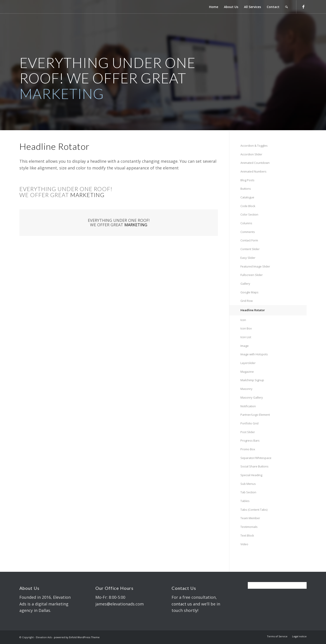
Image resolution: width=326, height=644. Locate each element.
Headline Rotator (253, 310)
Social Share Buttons (254, 466)
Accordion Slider (251, 154)
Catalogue (247, 197)
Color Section (249, 214)
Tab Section (248, 492)
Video (244, 544)
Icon (243, 320)
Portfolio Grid (249, 423)
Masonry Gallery (252, 397)
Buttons (246, 189)
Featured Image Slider (255, 266)
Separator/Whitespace (256, 458)
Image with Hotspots (254, 354)
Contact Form (249, 240)
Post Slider (248, 432)
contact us (182, 604)
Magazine (247, 372)
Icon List (246, 337)
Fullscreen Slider (252, 275)
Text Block (247, 535)
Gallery (245, 284)
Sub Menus (248, 484)
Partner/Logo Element (255, 415)
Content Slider (250, 249)
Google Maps (249, 292)
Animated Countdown (255, 163)
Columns (246, 223)
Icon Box (246, 328)
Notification (248, 406)
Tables (245, 501)
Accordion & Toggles (254, 146)
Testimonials (249, 527)
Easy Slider (248, 258)
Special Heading (251, 475)
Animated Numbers (253, 171)
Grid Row (247, 301)
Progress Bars (250, 440)
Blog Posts (247, 180)
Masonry (246, 389)
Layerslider (248, 363)
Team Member (250, 518)
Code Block (248, 206)
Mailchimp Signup (252, 380)
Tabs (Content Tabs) (254, 510)
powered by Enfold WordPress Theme (77, 637)
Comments (248, 232)
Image (245, 346)
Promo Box (248, 449)
